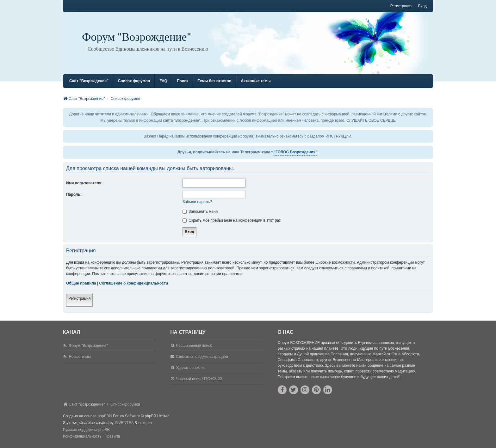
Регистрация (79, 298)
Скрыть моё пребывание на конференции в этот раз (232, 220)
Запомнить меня (200, 212)
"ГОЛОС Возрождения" (295, 152)
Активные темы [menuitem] (256, 81)
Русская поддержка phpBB (86, 430)
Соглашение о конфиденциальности (134, 283)
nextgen (145, 423)
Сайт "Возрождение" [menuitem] (89, 81)
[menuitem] (82, 437)
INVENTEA (124, 423)
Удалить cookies (190, 368)
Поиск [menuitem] (183, 81)
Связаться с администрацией (202, 357)
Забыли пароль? (197, 202)
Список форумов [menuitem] (134, 81)
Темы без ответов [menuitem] (214, 81)
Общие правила (81, 283)
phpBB (103, 416)
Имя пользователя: (84, 183)
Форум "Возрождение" (137, 37)
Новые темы (80, 357)
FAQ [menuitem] (163, 81)
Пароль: (74, 194)
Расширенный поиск (194, 346)
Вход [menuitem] (422, 6)
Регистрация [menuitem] (401, 6)
